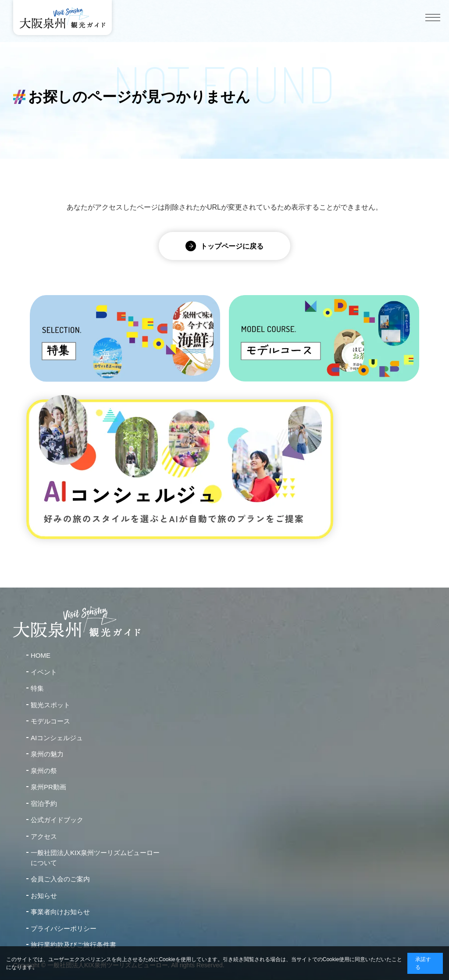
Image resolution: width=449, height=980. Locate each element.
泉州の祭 (44, 771)
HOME (41, 655)
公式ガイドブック (57, 820)
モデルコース (50, 721)
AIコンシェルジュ (57, 738)
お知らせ (44, 896)
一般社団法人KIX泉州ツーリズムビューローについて (95, 858)
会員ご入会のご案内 (60, 879)
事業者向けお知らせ (60, 912)
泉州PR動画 (48, 787)
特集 (37, 688)
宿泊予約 (44, 804)
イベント (44, 672)
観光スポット (50, 705)
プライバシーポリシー (64, 928)
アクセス (44, 836)
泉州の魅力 (47, 754)
